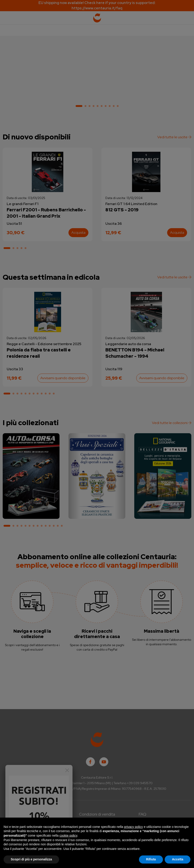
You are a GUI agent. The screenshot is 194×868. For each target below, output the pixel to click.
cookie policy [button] (68, 836)
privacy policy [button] (134, 827)
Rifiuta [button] (151, 859)
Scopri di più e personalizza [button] (31, 859)
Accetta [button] (178, 859)
